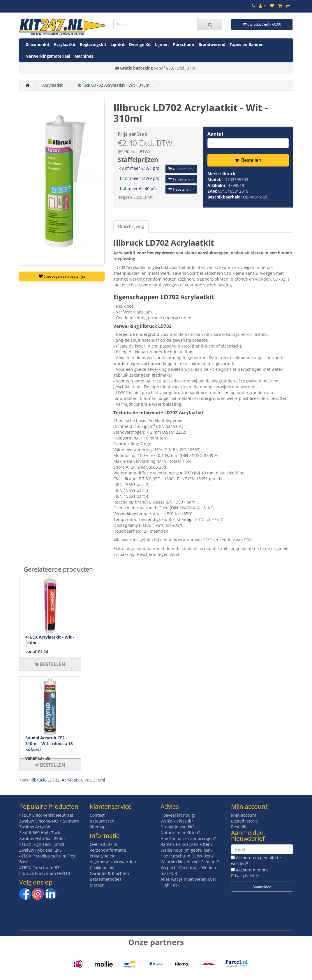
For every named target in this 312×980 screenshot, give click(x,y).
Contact (97, 815)
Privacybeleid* (245, 876)
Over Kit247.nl (104, 844)
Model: (215, 179)
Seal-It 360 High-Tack (40, 833)
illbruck (228, 174)
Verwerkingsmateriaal (48, 56)
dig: (190, 519)
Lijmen (162, 44)
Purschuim (184, 44)
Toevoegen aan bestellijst (62, 276)
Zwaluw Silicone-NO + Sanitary (49, 821)
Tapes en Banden (247, 44)
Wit (88, 780)
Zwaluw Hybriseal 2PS (40, 850)
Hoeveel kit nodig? (178, 815)
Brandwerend (212, 44)
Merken (97, 885)
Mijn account (244, 815)
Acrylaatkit (65, 44)
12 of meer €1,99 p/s (139, 178)
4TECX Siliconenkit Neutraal (46, 815)
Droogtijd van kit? (177, 827)
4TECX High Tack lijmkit (42, 844)
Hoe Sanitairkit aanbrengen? (188, 838)
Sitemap (98, 827)
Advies (170, 807)
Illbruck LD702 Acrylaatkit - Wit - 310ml (113, 85)
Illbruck (38, 780)
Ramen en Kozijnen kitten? (186, 844)
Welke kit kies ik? (177, 821)
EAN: (213, 191)
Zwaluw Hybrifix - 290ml (43, 838)
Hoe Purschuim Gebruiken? (187, 856)
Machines (84, 56)
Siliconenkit (38, 44)
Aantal (215, 134)
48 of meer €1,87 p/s (139, 168)
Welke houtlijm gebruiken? (186, 850)
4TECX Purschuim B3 (39, 868)
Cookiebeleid (102, 868)
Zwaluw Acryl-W (35, 827)
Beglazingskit (93, 44)
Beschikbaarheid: (225, 197)
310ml (99, 780)
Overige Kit (140, 44)
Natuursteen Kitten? (180, 833)
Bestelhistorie (244, 821)
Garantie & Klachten (109, 873)
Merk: (214, 174)
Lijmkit (118, 44)
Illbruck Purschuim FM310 (45, 873)
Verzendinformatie (108, 850)
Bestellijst (240, 827)
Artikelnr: (218, 185)
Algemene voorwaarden (113, 862)
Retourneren (102, 821)
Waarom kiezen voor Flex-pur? (190, 862)
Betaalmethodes (106, 879)
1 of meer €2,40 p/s (138, 188)
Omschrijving (131, 226)
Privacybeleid (103, 856)
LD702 (53, 780)
